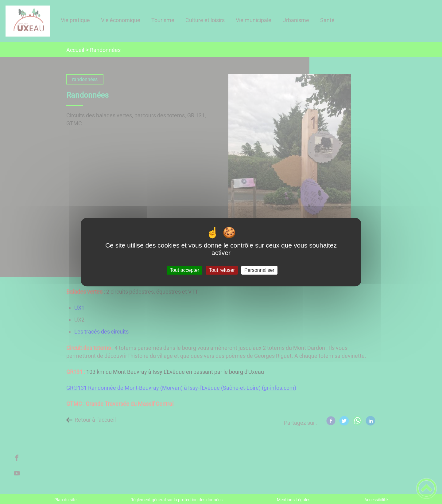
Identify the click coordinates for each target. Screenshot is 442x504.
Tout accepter (184, 270)
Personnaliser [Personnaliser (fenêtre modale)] (259, 270)
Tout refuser (222, 270)
